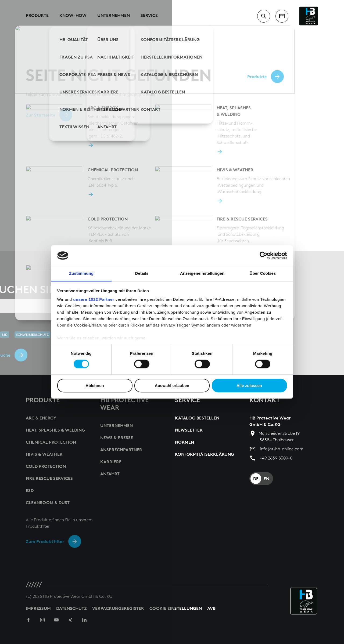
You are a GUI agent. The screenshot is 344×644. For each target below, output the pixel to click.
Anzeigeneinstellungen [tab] (202, 273)
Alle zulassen (249, 386)
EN (266, 479)
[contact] (282, 16)
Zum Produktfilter (45, 541)
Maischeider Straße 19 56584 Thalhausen (279, 437)
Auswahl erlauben (172, 386)
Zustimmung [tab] (81, 273)
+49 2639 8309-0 (276, 458)
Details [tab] (142, 273)
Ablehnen (95, 386)
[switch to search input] (264, 16)
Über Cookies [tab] (263, 273)
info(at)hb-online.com (282, 449)
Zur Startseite (41, 115)
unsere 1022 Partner (94, 299)
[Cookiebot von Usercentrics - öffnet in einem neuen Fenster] (264, 256)
